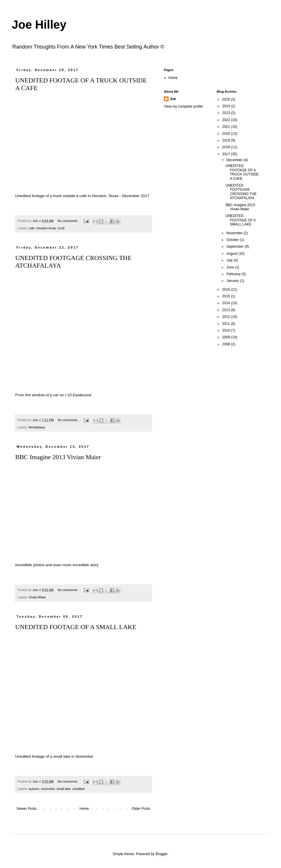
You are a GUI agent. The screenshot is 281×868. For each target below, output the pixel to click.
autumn (34, 789)
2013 (227, 310)
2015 (227, 296)
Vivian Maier (37, 597)
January (233, 281)
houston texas (46, 228)
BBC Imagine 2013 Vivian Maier (58, 457)
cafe (32, 228)
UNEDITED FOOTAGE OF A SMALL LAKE (76, 627)
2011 (227, 324)
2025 (227, 99)
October (233, 240)
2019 (227, 140)
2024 (227, 106)
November (235, 233)
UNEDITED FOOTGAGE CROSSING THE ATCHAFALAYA (241, 192)
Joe (173, 99)
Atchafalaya (37, 427)
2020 (227, 134)
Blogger (161, 854)
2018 (227, 147)
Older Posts (141, 809)
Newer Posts (27, 809)
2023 (227, 113)
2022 (227, 120)
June (231, 267)
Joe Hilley (39, 25)
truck (61, 228)
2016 (227, 290)
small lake (64, 789)
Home (84, 809)
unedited (78, 789)
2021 (227, 127)
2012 (227, 317)
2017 (227, 154)
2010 (227, 330)
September (235, 247)
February (234, 274)
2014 (227, 303)
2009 (227, 337)
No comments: (68, 221)
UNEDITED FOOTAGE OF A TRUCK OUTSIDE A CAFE (242, 172)
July (230, 260)
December (235, 160)
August (232, 254)
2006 (227, 344)
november (48, 789)
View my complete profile (183, 106)
